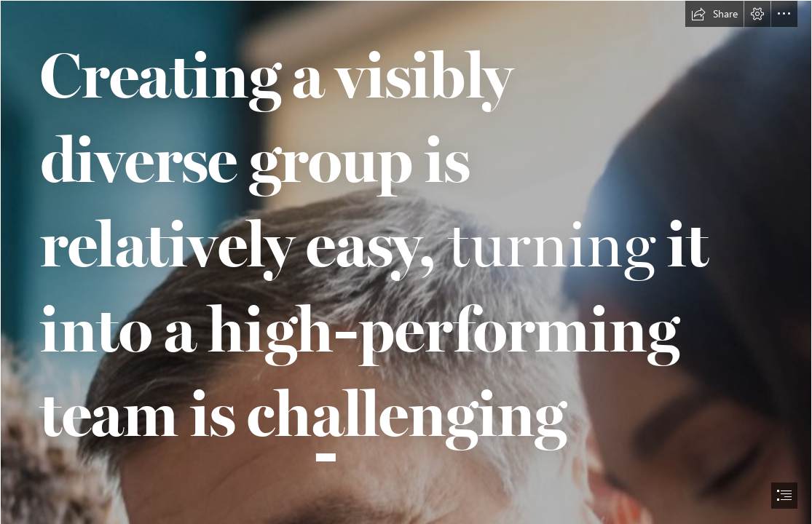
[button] (714, 14)
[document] (406, 262)
